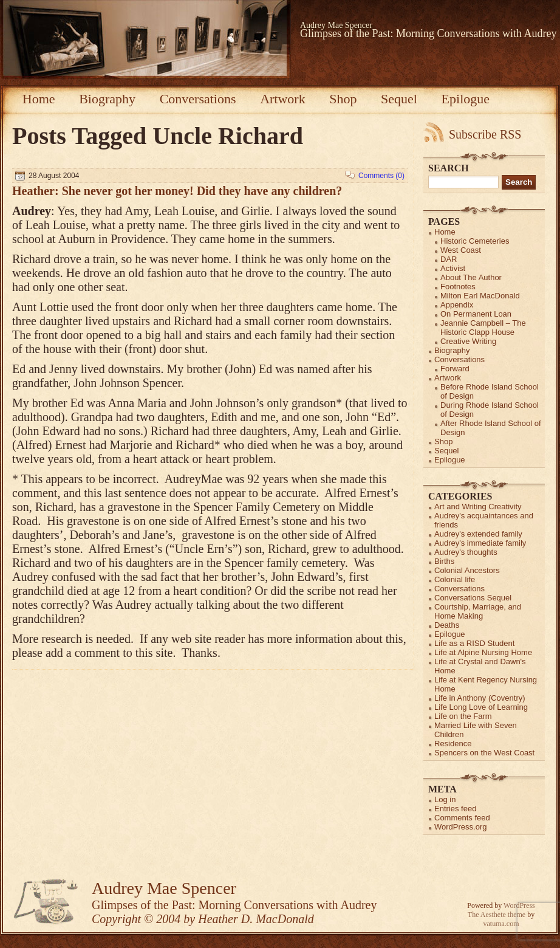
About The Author (471, 277)
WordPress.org (460, 827)
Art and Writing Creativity (478, 507)
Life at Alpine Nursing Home (483, 652)
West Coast (461, 250)
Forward (455, 369)
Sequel (399, 99)
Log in (445, 799)
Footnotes (458, 287)
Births (444, 561)
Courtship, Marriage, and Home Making (478, 611)
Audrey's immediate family (480, 543)
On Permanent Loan (476, 314)
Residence (453, 744)
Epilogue (466, 99)
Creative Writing (468, 341)
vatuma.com (501, 924)
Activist (453, 268)
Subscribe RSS (485, 134)
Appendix (457, 305)
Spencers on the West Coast (484, 753)
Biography (107, 99)
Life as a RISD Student (474, 643)
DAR (449, 259)
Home (39, 99)
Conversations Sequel (473, 598)
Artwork (283, 99)
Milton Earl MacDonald (480, 296)
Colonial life (455, 579)
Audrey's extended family (478, 534)
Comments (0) (381, 176)
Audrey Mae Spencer (336, 25)
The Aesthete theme (497, 915)
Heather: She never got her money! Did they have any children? (177, 191)
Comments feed (462, 818)
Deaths (447, 625)
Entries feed (455, 809)
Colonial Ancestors (467, 570)
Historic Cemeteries (475, 241)
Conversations (198, 99)
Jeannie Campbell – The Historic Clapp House (483, 328)
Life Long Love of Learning (481, 707)
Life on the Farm (463, 716)
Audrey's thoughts (466, 552)
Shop (343, 99)
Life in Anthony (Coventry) (480, 698)
